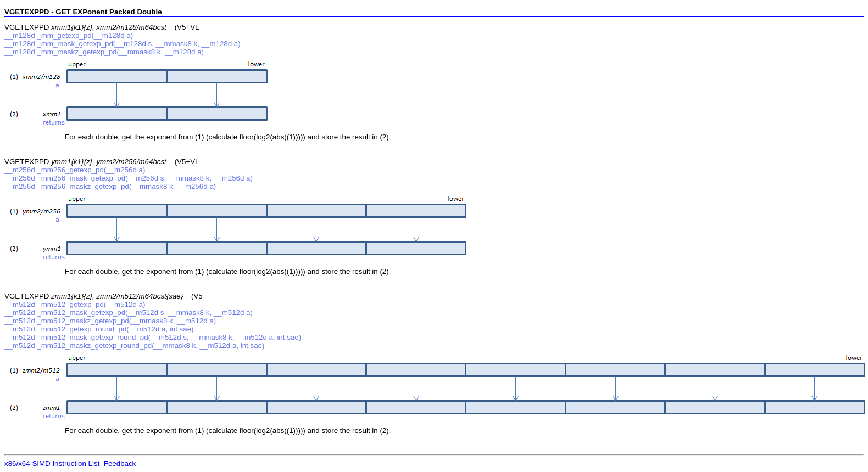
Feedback (120, 463)
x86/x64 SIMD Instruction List (52, 463)
